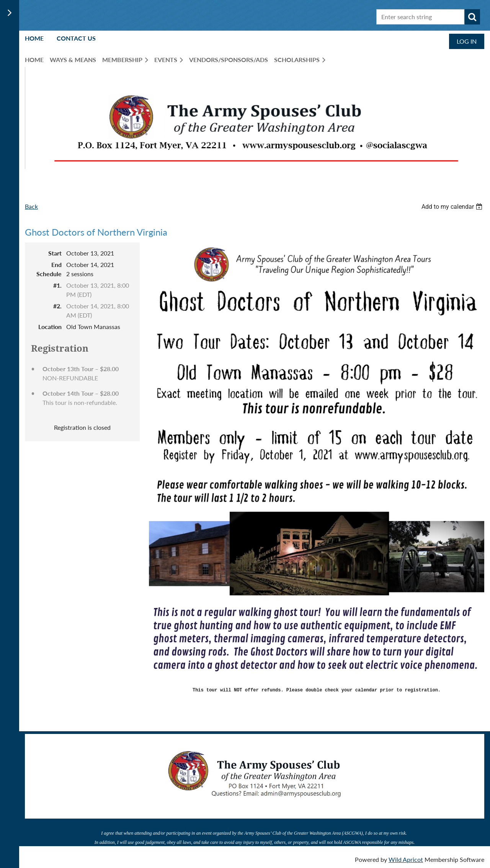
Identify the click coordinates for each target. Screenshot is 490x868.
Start (55, 253)
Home (34, 38)
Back (31, 206)
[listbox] (453, 207)
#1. (57, 285)
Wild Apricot (406, 858)
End (56, 264)
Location (50, 327)
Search (472, 17)
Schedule (49, 274)
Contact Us (76, 38)
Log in (467, 41)
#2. (57, 306)
